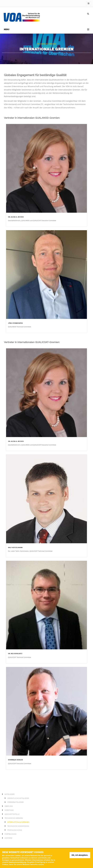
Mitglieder (10, 794)
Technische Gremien (14, 818)
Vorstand (9, 810)
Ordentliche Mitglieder (18, 798)
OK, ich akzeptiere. (80, 855)
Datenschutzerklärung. (18, 862)
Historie (8, 838)
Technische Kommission (18, 826)
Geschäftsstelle (12, 814)
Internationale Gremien (18, 822)
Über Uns (9, 806)
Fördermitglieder (15, 802)
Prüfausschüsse (15, 830)
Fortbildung (10, 834)
